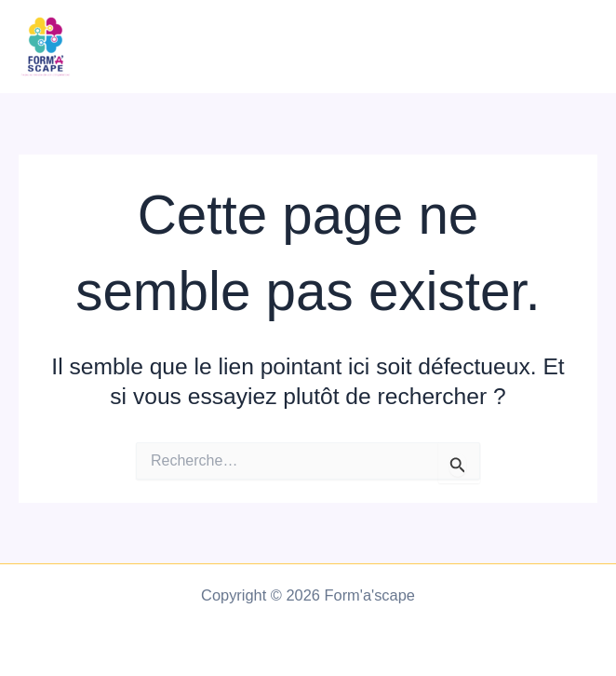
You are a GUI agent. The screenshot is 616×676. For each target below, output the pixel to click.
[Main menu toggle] (576, 47)
